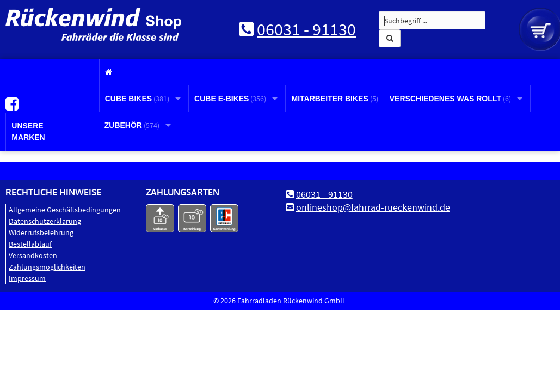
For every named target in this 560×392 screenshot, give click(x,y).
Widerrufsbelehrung (41, 232)
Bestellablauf (30, 243)
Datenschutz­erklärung (45, 220)
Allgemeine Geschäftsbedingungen (65, 209)
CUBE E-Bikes (230, 99)
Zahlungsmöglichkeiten (47, 266)
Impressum (27, 278)
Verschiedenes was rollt (450, 99)
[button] (390, 38)
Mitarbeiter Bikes (334, 99)
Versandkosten (33, 255)
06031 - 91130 (306, 29)
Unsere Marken (28, 131)
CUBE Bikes (137, 99)
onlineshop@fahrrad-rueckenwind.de (373, 207)
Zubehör (132, 125)
